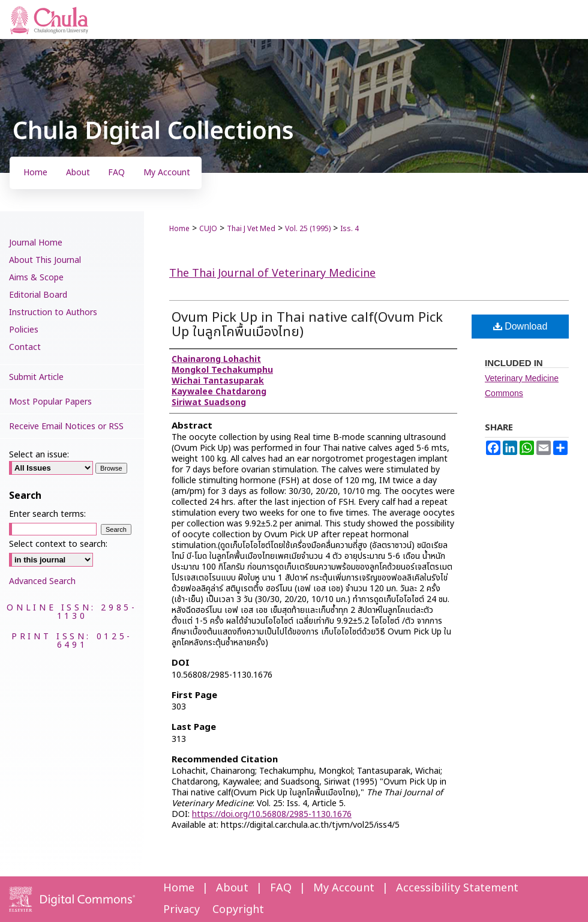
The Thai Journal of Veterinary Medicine (272, 273)
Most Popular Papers (50, 402)
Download (520, 326)
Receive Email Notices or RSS (66, 426)
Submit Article (36, 377)
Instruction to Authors (53, 312)
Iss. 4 (349, 229)
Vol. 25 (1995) (308, 229)
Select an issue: (39, 455)
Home (179, 229)
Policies (24, 330)
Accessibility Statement (457, 888)
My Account (344, 888)
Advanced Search (42, 581)
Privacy (181, 910)
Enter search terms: (47, 514)
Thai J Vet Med (251, 229)
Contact (25, 347)
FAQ (281, 888)
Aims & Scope (36, 278)
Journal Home (36, 243)
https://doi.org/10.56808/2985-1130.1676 (272, 814)
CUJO (208, 229)
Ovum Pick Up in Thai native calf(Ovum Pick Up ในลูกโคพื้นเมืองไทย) (307, 325)
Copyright (238, 910)
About (232, 888)
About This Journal (45, 260)
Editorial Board (38, 295)
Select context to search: (58, 544)
